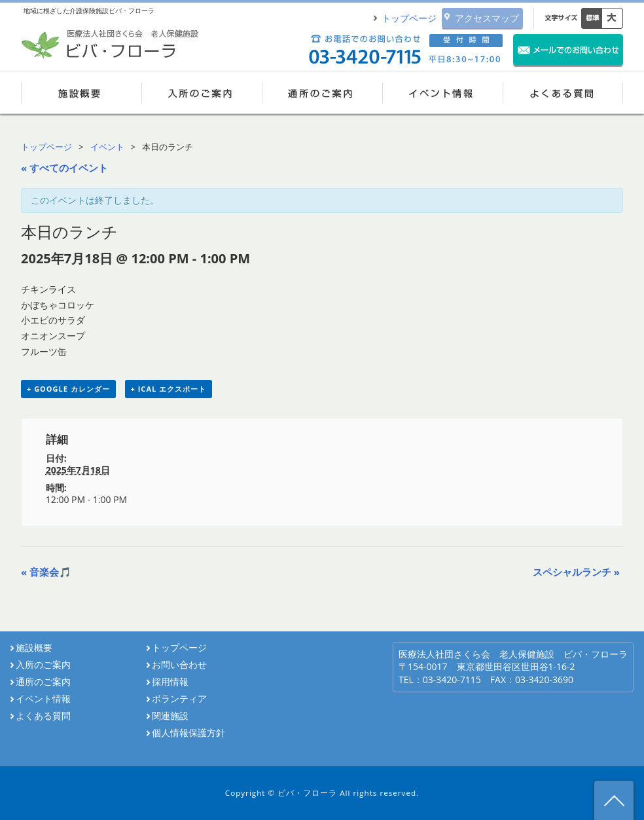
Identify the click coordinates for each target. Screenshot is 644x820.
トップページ (409, 18)
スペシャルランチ (576, 572)
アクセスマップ (487, 18)
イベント (107, 147)
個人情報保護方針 (188, 733)
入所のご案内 (202, 92)
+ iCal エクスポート (169, 389)
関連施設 (170, 716)
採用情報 (175, 682)
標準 (592, 18)
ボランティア (179, 699)
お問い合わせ (179, 665)
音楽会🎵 (46, 572)
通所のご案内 (322, 92)
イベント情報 (442, 92)
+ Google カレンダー (68, 389)
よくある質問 (563, 92)
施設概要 (81, 92)
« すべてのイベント (64, 168)
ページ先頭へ (614, 800)
